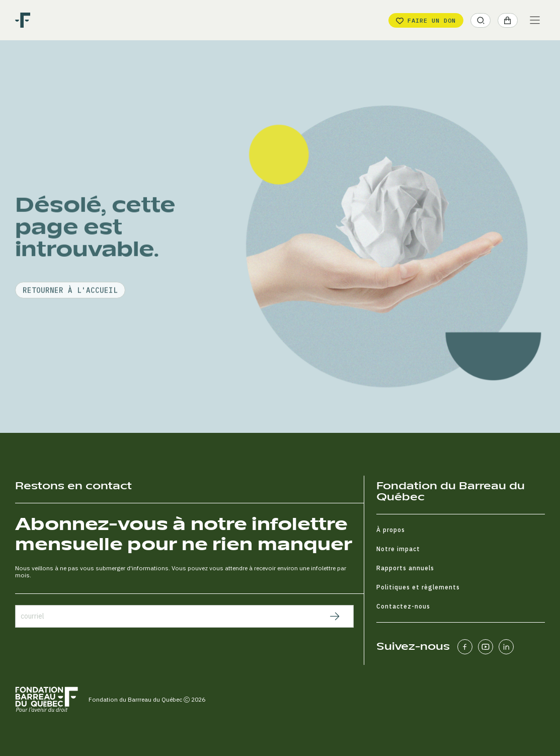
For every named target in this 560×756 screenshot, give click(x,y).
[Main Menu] (535, 20)
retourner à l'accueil (70, 320)
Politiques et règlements (418, 587)
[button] (481, 20)
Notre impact (398, 549)
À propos (391, 530)
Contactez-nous (403, 606)
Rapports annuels (405, 568)
